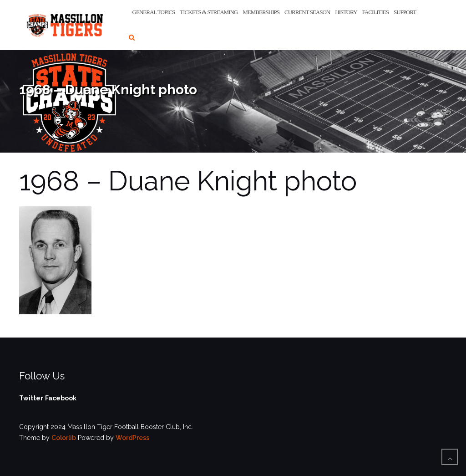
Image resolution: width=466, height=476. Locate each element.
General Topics (154, 12)
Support (405, 12)
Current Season (307, 12)
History (346, 12)
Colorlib (64, 438)
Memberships (261, 12)
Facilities (375, 12)
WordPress (132, 438)
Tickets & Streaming (209, 12)
